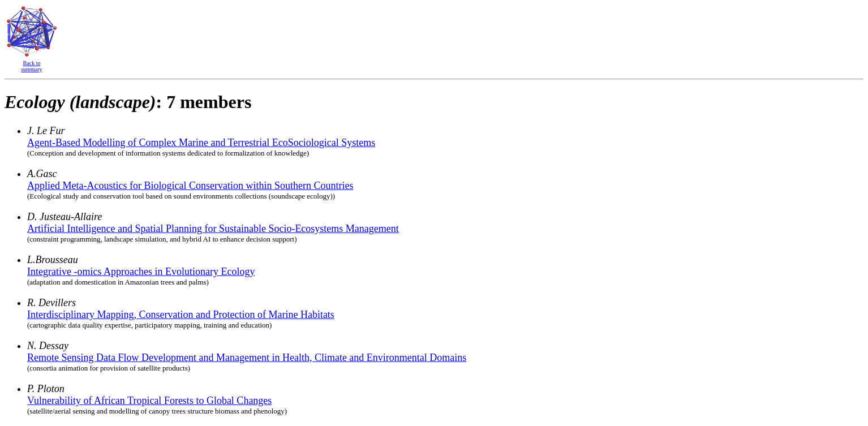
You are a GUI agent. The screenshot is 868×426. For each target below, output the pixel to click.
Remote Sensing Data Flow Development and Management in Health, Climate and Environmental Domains (247, 358)
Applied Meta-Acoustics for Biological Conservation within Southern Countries (190, 186)
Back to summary (31, 66)
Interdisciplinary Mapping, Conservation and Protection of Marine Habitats (181, 315)
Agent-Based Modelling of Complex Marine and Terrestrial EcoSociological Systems (201, 143)
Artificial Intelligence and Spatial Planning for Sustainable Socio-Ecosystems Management (213, 229)
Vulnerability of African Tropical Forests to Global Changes (149, 401)
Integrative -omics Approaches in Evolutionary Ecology (141, 272)
